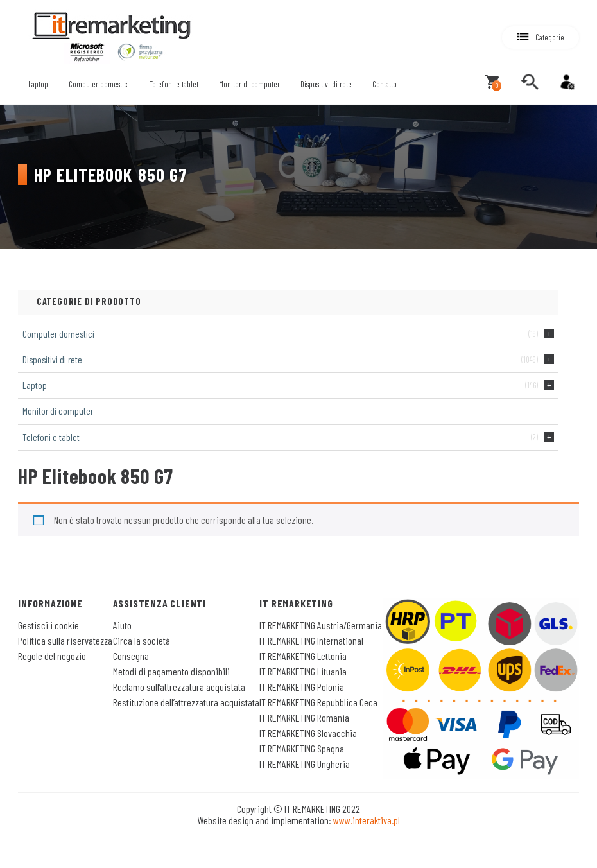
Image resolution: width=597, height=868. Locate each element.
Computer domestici (99, 84)
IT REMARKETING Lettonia (303, 656)
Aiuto (122, 625)
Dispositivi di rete (326, 84)
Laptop (38, 84)
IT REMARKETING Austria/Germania (321, 625)
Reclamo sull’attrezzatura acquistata (179, 687)
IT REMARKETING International (311, 640)
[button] (541, 38)
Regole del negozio (52, 656)
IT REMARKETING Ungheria (305, 764)
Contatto (385, 84)
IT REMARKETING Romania (304, 717)
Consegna (131, 656)
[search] (530, 82)
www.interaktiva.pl (367, 820)
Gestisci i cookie (48, 625)
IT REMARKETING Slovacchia (308, 733)
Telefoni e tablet (174, 84)
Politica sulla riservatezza (65, 640)
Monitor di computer (249, 84)
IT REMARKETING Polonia (302, 687)
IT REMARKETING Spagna (302, 748)
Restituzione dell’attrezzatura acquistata (186, 702)
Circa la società (142, 640)
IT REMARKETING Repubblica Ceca (318, 702)
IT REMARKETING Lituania (303, 671)
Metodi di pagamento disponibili (171, 671)
